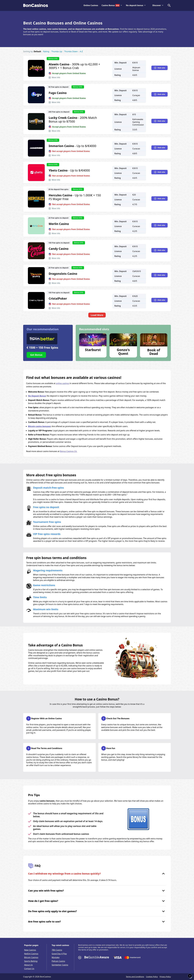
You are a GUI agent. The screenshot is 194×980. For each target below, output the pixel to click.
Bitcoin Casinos (31, 957)
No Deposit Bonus (37, 396)
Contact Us (29, 969)
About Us (28, 965)
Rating (46, 51)
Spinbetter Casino (60, 965)
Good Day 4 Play (59, 954)
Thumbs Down (71, 51)
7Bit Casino (57, 950)
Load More (97, 315)
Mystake (56, 957)
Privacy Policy (165, 977)
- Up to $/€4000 (72, 146)
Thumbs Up (57, 51)
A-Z (81, 51)
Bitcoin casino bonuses (39, 426)
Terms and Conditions (135, 977)
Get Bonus (36, 355)
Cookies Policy (152, 977)
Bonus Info (53, 58)
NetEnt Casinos (31, 954)
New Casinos (30, 950)
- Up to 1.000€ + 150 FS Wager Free (75, 197)
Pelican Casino (58, 961)
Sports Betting (31, 961)
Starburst (93, 350)
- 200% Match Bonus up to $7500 (73, 119)
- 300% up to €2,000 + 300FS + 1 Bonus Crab (74, 66)
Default (37, 51)
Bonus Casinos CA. (69, 451)
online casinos (62, 383)
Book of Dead (154, 352)
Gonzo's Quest (123, 351)
